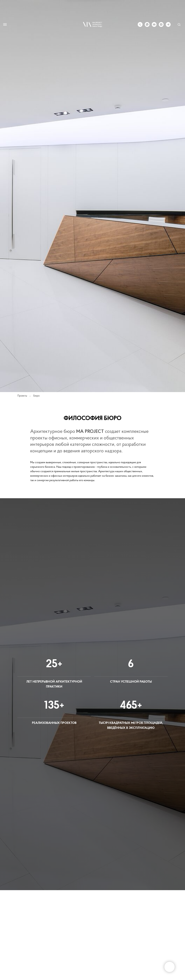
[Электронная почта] (154, 26)
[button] (179, 24)
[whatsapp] (147, 26)
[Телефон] (140, 26)
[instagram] (161, 26)
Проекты (22, 396)
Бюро (37, 396)
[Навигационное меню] (5, 24)
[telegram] (168, 26)
